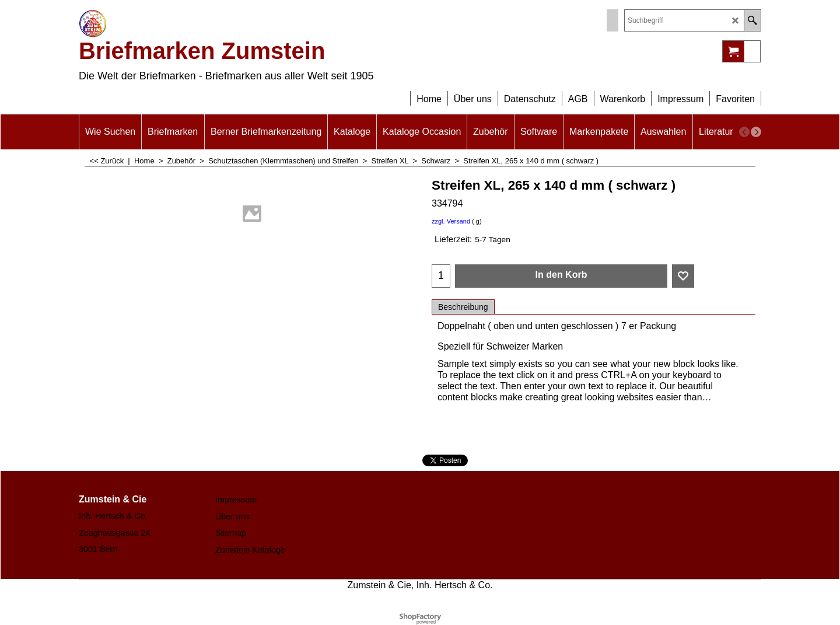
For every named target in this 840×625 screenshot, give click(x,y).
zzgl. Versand (451, 221)
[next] (756, 132)
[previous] (744, 132)
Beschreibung (463, 307)
